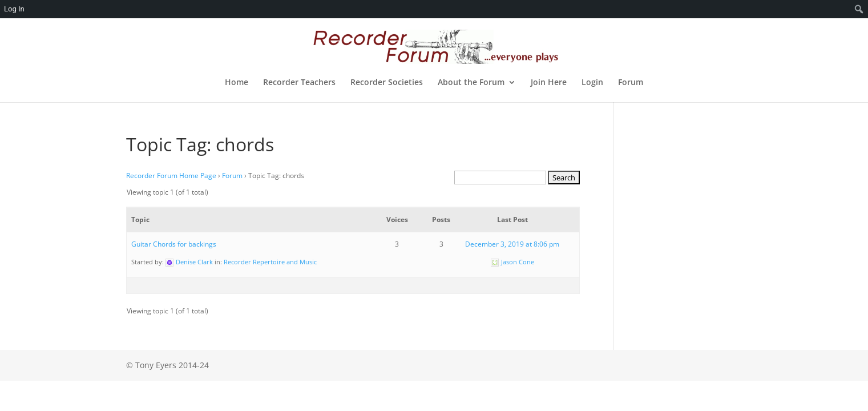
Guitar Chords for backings (174, 244)
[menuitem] (859, 9)
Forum (631, 83)
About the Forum (471, 83)
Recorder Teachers (299, 83)
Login (592, 83)
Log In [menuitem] (14, 9)
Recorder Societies (387, 83)
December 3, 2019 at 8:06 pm (512, 244)
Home (237, 83)
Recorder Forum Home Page (171, 176)
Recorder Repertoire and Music (270, 262)
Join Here (549, 83)
